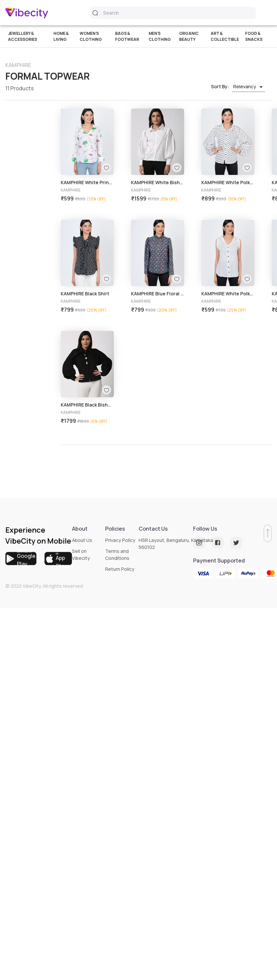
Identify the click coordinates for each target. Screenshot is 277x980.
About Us (82, 540)
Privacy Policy (120, 540)
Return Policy (120, 569)
